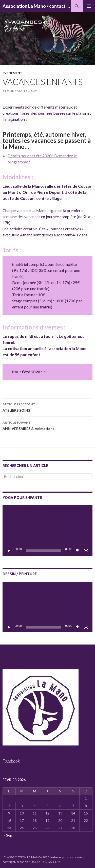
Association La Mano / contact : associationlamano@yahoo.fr (37, 6)
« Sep (8, 835)
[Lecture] (9, 551)
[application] (48, 531)
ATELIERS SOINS (48, 407)
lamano (31, 91)
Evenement (12, 73)
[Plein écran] (86, 551)
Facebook (11, 761)
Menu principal (89, 6)
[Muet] (78, 551)
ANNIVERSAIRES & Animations (48, 425)
